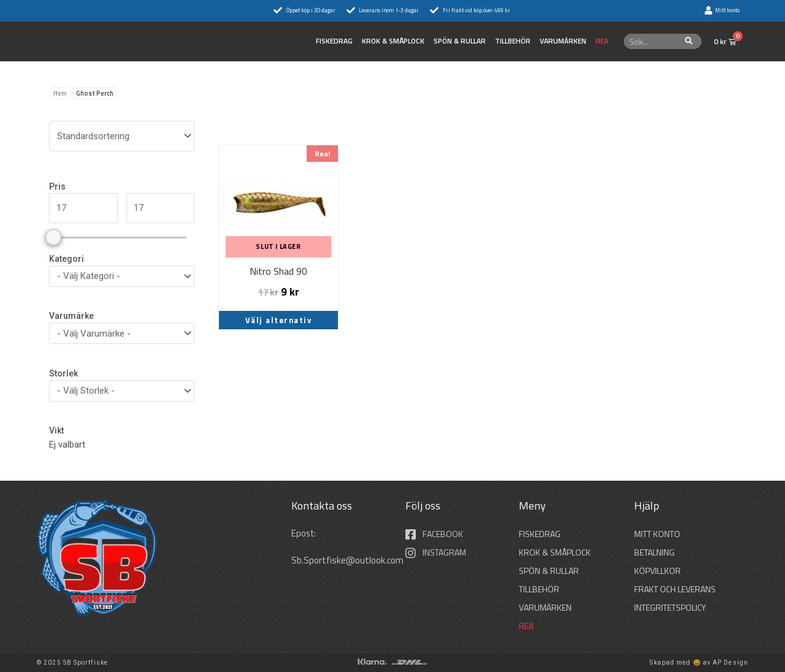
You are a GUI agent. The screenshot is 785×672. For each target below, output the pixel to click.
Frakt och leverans (675, 589)
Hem (60, 93)
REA (602, 41)
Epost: (305, 533)
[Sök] (689, 41)
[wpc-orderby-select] (122, 136)
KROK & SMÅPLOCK (393, 41)
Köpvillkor (657, 571)
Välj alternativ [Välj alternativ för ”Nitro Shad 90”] (279, 320)
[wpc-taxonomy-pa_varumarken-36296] (122, 333)
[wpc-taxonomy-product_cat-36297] (122, 276)
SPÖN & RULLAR (460, 41)
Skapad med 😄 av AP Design (699, 662)
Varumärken (563, 41)
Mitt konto (657, 534)
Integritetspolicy (670, 607)
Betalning (654, 552)
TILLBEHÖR (513, 41)
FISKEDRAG (334, 41)
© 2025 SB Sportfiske (72, 662)
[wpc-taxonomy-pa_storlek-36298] (122, 391)
